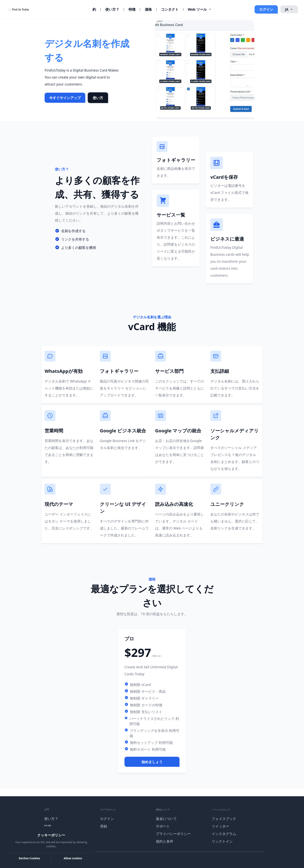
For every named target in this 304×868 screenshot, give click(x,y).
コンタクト (170, 9)
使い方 (98, 98)
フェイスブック (224, 819)
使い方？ (112, 9)
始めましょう (152, 762)
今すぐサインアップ (65, 98)
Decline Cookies (29, 858)
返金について (166, 819)
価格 (148, 9)
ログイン (266, 9)
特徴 (132, 9)
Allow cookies (73, 858)
